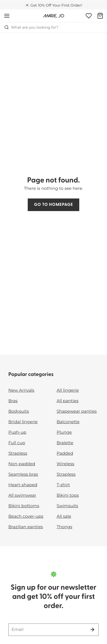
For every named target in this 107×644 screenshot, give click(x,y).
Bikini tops (68, 496)
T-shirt (63, 485)
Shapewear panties (77, 412)
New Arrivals (21, 391)
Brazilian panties (26, 527)
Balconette (68, 422)
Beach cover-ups (26, 517)
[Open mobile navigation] (7, 16)
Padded (65, 454)
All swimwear (22, 496)
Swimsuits (67, 506)
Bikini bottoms (24, 506)
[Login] (89, 16)
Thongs (65, 527)
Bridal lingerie (23, 422)
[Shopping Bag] (100, 16)
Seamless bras (23, 475)
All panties (68, 401)
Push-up (17, 433)
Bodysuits (19, 412)
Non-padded (22, 464)
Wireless (66, 464)
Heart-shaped (23, 485)
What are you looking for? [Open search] (31, 27)
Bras (13, 401)
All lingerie (68, 391)
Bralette (65, 443)
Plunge (64, 433)
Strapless (18, 454)
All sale (64, 517)
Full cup (17, 443)
